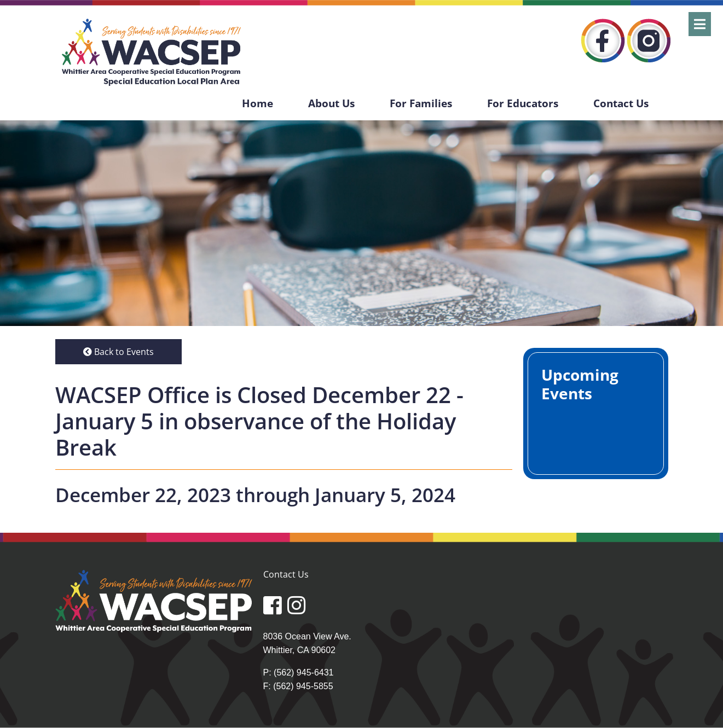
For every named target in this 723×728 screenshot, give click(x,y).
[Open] (700, 24)
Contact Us (621, 103)
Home (258, 103)
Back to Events (118, 352)
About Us (331, 103)
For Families (421, 103)
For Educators (523, 103)
